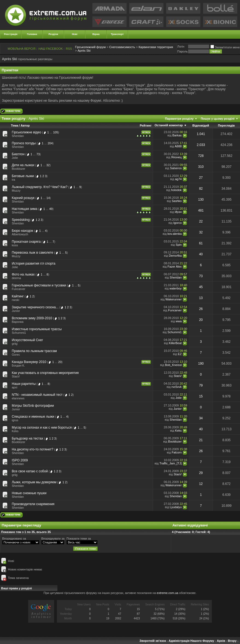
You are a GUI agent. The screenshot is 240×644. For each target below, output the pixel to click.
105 (55, 132)
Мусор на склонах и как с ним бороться (42, 428)
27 (201, 178)
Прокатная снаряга (26, 242)
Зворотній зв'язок (153, 641)
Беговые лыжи (23, 176)
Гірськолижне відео (27, 132)
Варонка (18, 322)
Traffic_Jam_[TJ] (170, 463)
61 (201, 243)
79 (201, 385)
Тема (14, 125)
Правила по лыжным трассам (34, 351)
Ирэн (178, 212)
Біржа (96, 34)
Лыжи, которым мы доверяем (34, 482)
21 (201, 440)
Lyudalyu (176, 507)
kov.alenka (175, 234)
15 (201, 396)
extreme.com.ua (167, 593)
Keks (15, 431)
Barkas (177, 135)
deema (16, 278)
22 (201, 221)
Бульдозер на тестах (27, 438)
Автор (25, 125)
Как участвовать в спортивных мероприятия (45, 373)
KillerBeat (175, 343)
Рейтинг (146, 125)
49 (51, 209)
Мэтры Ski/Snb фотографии (33, 406)
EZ (180, 354)
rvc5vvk (176, 387)
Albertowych (20, 234)
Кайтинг (18, 296)
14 (48, 198)
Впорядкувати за (53, 538)
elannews (18, 398)
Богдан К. (18, 365)
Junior (16, 311)
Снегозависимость (122, 47)
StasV (16, 376)
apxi (14, 387)
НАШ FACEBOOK (51, 49)
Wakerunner (174, 299)
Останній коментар (169, 125)
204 (50, 143)
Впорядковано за (14, 538)
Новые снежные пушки (29, 493)
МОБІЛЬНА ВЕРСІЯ (22, 49)
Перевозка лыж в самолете (33, 253)
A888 (178, 146)
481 (201, 210)
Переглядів (226, 125)
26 (201, 309)
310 (201, 167)
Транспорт (117, 34)
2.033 (201, 145)
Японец (176, 157)
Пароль (182, 51)
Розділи (53, 34)
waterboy (176, 288)
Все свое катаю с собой (30, 471)
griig (15, 344)
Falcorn (177, 452)
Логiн (181, 46)
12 (201, 484)
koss (15, 245)
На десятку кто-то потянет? (33, 449)
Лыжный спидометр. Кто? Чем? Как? (40, 187)
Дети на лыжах (23, 165)
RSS (69, 49)
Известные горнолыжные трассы (37, 329)
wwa (179, 321)
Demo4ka (175, 256)
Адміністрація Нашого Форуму (191, 641)
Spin (179, 245)
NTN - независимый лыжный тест (37, 395)
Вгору (232, 641)
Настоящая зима (24, 209)
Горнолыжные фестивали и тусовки (39, 285)
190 (201, 364)
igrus (15, 420)
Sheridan (18, 136)
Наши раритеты (24, 384)
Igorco (178, 223)
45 (201, 287)
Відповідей (201, 125)
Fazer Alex (175, 267)
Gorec (16, 355)
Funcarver (19, 289)
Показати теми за (79, 538)
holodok (176, 190)
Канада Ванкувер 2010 (29, 362)
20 (201, 320)
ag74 (178, 179)
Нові (75, 34)
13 (201, 298)
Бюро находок (22, 231)
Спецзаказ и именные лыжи (33, 417)
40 (201, 254)
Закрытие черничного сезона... (35, 307)
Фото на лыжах (23, 274)
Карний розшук (23, 198)
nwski (16, 300)
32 (48, 165)
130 (201, 200)
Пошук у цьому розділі (218, 119)
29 (201, 473)
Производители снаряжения (33, 504)
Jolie (15, 158)
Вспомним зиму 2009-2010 (32, 318)
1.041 (201, 134)
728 (201, 156)
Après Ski (84, 51)
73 (38, 154)
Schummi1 (19, 333)
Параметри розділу (179, 119)
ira (13, 180)
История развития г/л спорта (33, 264)
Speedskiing (21, 220)
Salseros (176, 168)
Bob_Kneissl (173, 365)
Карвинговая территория (156, 47)
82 (201, 189)
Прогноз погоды (24, 143)
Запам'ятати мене (225, 47)
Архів (221, 641)
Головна (32, 34)
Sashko (177, 201)
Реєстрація (11, 34)
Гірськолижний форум (90, 47)
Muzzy (16, 191)
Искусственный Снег (27, 340)
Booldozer (19, 169)
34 (201, 418)
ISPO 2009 (20, 460)
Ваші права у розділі (17, 588)
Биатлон (18, 154)
